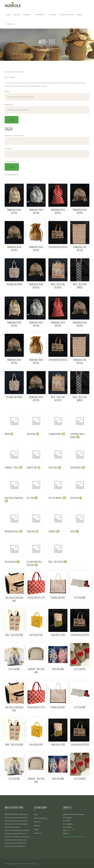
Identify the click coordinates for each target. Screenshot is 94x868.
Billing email (9, 104)
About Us (37, 826)
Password (8, 149)
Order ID (7, 91)
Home (43, 50)
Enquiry (36, 829)
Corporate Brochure (41, 818)
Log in (12, 167)
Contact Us (38, 833)
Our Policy (37, 822)
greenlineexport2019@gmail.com (74, 837)
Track (12, 120)
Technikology (33, 864)
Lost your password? (12, 175)
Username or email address (14, 135)
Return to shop (10, 77)
